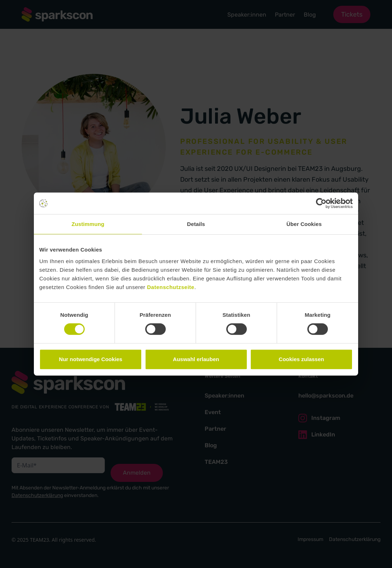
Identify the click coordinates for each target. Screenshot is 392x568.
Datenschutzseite (171, 287)
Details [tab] (196, 224)
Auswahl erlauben (196, 359)
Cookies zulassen (302, 359)
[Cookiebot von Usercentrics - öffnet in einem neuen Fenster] (321, 203)
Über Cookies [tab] (304, 224)
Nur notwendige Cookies (91, 359)
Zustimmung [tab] (88, 224)
